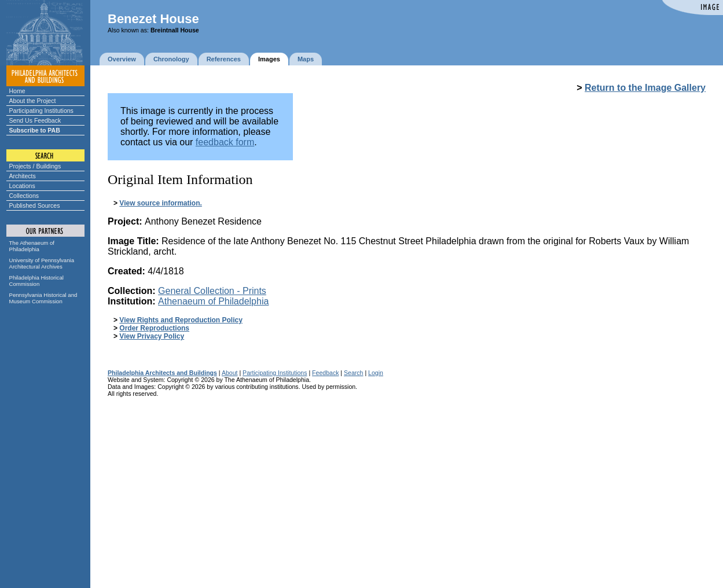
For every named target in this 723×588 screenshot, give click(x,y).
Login (376, 373)
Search (353, 373)
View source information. (160, 203)
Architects (23, 176)
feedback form (225, 142)
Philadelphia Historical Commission (36, 281)
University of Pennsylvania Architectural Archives (42, 263)
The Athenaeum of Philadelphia (32, 246)
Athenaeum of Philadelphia (213, 301)
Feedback (325, 373)
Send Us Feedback (35, 120)
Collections (24, 196)
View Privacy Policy (152, 336)
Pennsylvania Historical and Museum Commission (43, 298)
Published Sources (35, 205)
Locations (22, 186)
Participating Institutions (41, 111)
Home (17, 91)
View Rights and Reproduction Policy (181, 320)
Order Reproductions (154, 328)
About (230, 373)
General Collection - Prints (212, 291)
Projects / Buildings (35, 166)
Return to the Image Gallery (645, 88)
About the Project (33, 101)
